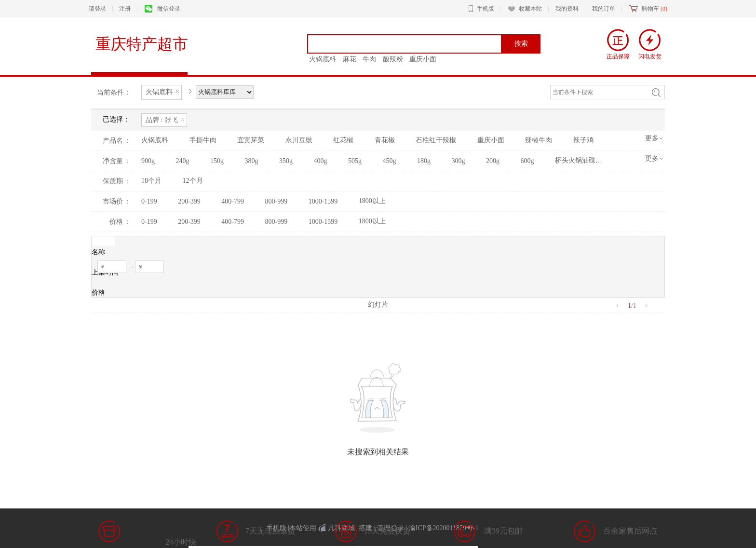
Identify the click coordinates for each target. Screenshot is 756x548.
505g (355, 161)
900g (148, 161)
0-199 (149, 201)
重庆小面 (491, 140)
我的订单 (604, 9)
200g (493, 161)
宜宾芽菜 (251, 140)
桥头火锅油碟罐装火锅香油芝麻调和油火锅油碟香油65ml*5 (579, 160)
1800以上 (372, 201)
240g (183, 161)
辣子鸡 (583, 140)
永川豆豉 (299, 140)
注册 (125, 9)
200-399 (189, 201)
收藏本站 (525, 9)
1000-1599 (323, 201)
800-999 (277, 201)
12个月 (193, 181)
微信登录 (162, 9)
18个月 (151, 181)
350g (286, 161)
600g (527, 161)
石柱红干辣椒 (436, 140)
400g (321, 161)
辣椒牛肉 (539, 140)
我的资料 (567, 9)
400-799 (233, 201)
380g (252, 161)
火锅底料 (155, 140)
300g (459, 161)
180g (424, 161)
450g (390, 161)
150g (217, 161)
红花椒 (343, 140)
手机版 (481, 9)
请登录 (97, 9)
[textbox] (408, 44)
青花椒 (385, 140)
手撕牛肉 (203, 140)
